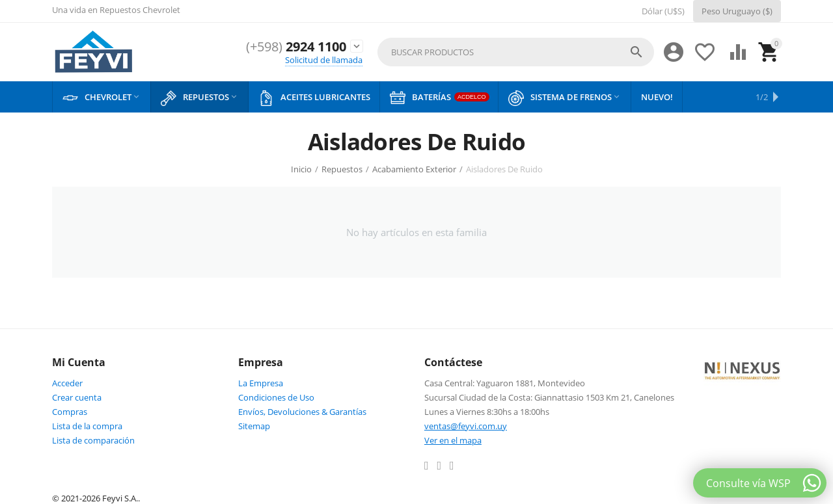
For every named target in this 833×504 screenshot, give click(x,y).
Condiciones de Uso (276, 397)
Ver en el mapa (453, 440)
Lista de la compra (87, 426)
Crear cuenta (77, 397)
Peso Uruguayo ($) (737, 11)
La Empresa (261, 383)
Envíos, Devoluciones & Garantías (302, 412)
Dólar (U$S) (663, 11)
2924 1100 (292, 46)
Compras (70, 412)
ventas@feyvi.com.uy (466, 426)
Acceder (67, 383)
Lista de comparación (93, 440)
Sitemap (254, 426)
